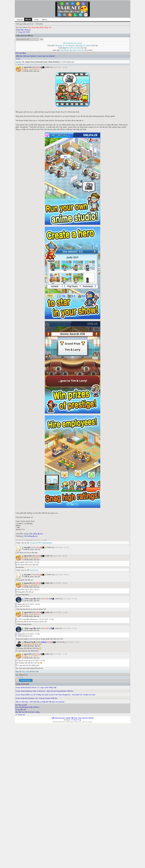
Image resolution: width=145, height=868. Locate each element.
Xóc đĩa (36, 20)
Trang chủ (20, 20)
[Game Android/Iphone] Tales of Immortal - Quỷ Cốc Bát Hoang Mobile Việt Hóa (44, 691)
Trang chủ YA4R (24, 32)
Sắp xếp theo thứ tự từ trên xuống (27, 712)
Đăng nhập (20, 30)
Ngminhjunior (47, 543)
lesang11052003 (36, 543)
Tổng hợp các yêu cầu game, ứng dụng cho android (73, 46)
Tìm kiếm (18, 59)
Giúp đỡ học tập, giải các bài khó (72, 50)
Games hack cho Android (46, 56)
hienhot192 (34, 570)
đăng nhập (26, 672)
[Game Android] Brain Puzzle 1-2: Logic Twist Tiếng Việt (36, 687)
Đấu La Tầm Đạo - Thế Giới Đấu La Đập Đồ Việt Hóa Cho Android (40, 702)
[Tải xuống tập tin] (36, 534)
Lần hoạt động (21, 53)
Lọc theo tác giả (21, 705)
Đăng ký (28, 30)
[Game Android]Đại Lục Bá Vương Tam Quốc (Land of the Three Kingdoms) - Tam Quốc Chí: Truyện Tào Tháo (56, 695)
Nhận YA (44, 20)
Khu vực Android (30, 56)
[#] (41, 67)
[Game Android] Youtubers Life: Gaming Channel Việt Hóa (37, 698)
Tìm (41, 39)
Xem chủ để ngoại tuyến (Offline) (27, 707)
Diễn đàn (19, 56)
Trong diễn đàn (21, 710)
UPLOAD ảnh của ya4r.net (72, 43)
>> (23, 64)
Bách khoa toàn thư (73, 48)
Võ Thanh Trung (76, 720)
